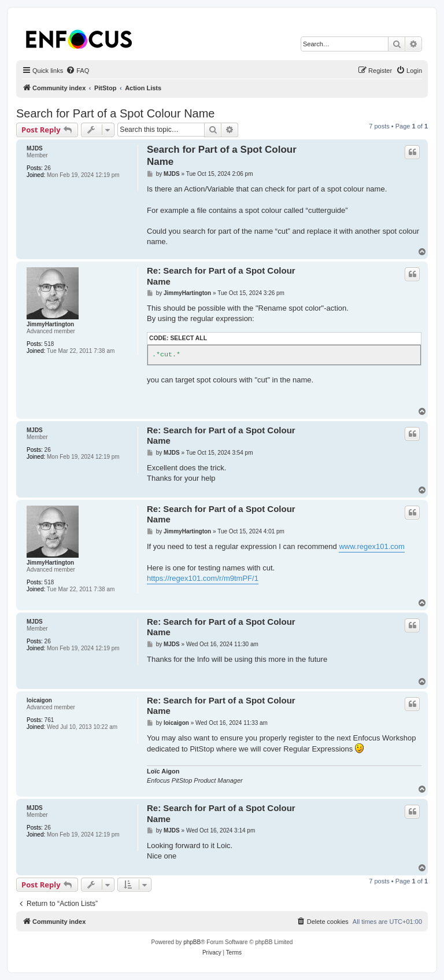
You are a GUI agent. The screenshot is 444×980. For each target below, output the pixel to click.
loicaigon (39, 700)
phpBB (192, 942)
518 (49, 344)
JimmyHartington (50, 324)
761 (49, 720)
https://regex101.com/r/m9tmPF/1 (203, 578)
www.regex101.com (371, 546)
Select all (188, 338)
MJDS (35, 148)
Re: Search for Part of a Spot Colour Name (221, 276)
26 (48, 168)
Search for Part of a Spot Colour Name (116, 113)
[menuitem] (77, 71)
